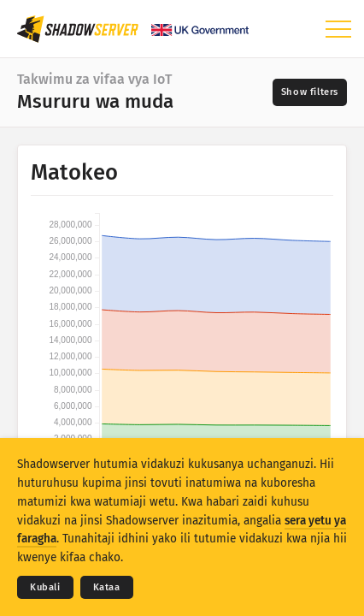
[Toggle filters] (310, 92)
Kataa (107, 587)
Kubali (45, 587)
